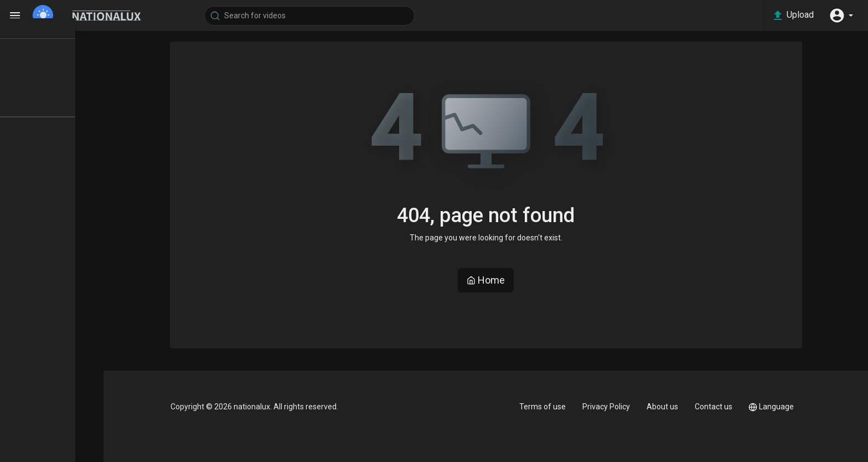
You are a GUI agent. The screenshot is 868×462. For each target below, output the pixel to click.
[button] (840, 16)
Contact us (725, 407)
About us (672, 407)
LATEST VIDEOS (56, 81)
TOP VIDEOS (49, 61)
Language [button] (785, 407)
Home (501, 280)
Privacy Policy (614, 407)
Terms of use (549, 407)
